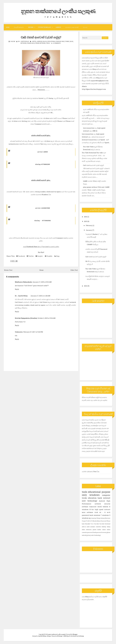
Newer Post (8, 270)
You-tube (96, 524)
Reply (17, 289)
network (23, 43)
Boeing (103, 518)
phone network (40, 43)
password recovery (101, 532)
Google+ (39, 256)
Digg (57, 256)
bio (93, 509)
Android (58, 27)
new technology (90, 501)
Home (8, 27)
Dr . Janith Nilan (21, 296)
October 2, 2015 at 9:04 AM (47, 318)
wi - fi (102, 512)
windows (94, 495)
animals (93, 527)
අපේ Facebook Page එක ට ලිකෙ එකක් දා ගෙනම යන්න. (41, 247)
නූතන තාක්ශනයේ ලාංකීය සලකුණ (58, 11)
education (92, 498)
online (104, 530)
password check (92, 532)
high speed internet (102, 509)
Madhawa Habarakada (23, 282)
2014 (86, 286)
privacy (89, 535)
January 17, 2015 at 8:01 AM (42, 282)
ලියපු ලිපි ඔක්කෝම (19, 27)
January (89, 230)
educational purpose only (56, 41)
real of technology (96, 535)
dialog (45, 41)
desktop (104, 527)
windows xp (86, 518)
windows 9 (106, 515)
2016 (86, 217)
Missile (95, 521)
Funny (67, 41)
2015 (86, 221)
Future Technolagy (45, 27)
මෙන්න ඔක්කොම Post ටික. (91, 471)
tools (85, 492)
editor (83, 530)
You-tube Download (105, 524)
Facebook (21, 256)
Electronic (107, 518)
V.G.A (92, 524)
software (85, 507)
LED (88, 521)
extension (89, 530)
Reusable (87, 524)
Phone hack (31, 43)
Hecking (31, 27)
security (107, 504)
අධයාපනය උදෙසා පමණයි (72, 27)
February (89, 225)
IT (86, 521)
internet (107, 498)
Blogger (75, 634)
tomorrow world (95, 507)
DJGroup (60, 636)
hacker (99, 530)
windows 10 (86, 509)
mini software (88, 512)
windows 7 (98, 515)
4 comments (57, 43)
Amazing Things (96, 518)
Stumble (49, 256)
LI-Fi (91, 521)
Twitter (30, 256)
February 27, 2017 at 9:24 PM (33, 332)
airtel (34, 41)
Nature (99, 521)
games (95, 530)
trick (48, 43)
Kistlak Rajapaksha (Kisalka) (26, 318)
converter (98, 527)
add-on (84, 527)
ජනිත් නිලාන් (66, 636)
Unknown (19, 332)
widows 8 (106, 507)
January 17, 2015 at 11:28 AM (40, 296)
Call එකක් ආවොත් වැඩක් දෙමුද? (41, 37)
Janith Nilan (42, 636)
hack (71, 41)
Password (104, 521)
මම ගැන (85, 27)
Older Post (74, 270)
